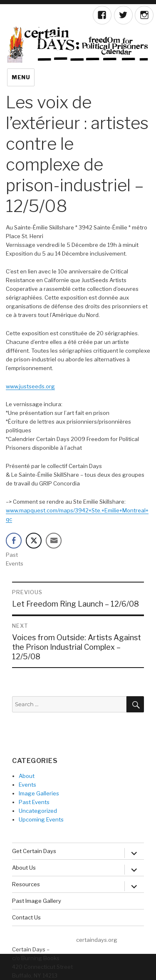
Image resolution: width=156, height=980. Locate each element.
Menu (21, 77)
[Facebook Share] (14, 541)
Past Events (34, 802)
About (27, 776)
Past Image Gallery (37, 901)
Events (27, 785)
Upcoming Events (41, 819)
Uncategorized (38, 811)
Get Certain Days (34, 851)
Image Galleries (39, 793)
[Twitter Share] (34, 541)
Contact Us (26, 917)
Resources (26, 884)
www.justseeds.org (30, 386)
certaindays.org (97, 940)
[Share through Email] (54, 541)
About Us (24, 868)
